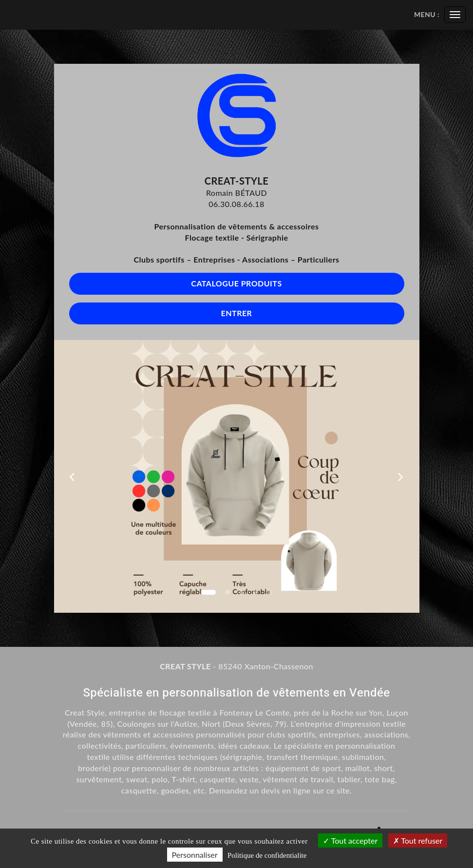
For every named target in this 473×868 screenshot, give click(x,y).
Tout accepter (350, 840)
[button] (72, 476)
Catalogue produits (236, 283)
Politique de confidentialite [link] (267, 855)
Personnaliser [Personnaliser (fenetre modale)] (195, 855)
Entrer (237, 313)
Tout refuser (418, 840)
